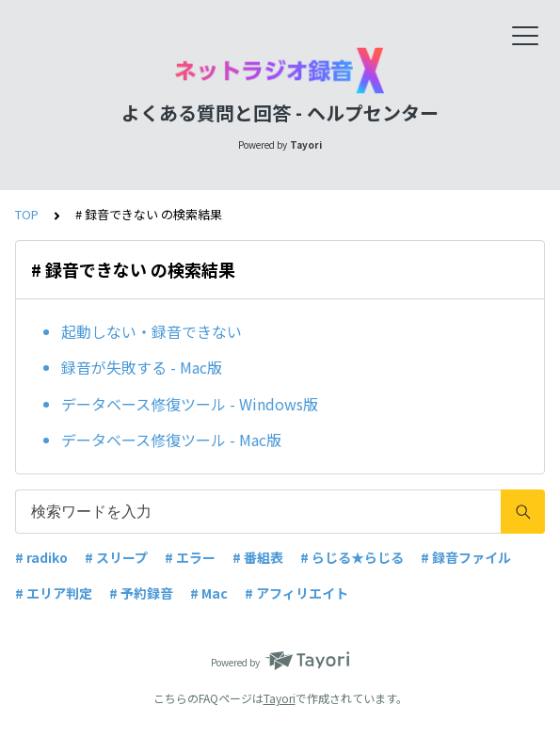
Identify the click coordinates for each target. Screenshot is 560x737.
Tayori (280, 698)
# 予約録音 (141, 593)
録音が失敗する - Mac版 (142, 367)
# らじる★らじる (352, 557)
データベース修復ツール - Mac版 (171, 440)
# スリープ (116, 557)
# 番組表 (258, 557)
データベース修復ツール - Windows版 (190, 404)
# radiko (41, 557)
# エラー (190, 557)
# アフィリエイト (296, 593)
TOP (27, 214)
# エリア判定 (54, 593)
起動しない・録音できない (152, 331)
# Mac (209, 593)
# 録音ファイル (466, 557)
